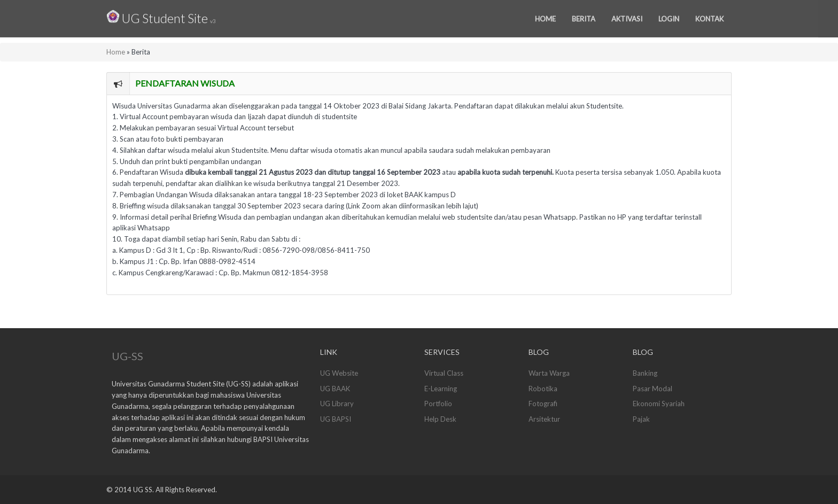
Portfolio (438, 404)
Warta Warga (549, 373)
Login (669, 17)
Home (545, 17)
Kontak (709, 17)
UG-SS (127, 356)
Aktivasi (627, 17)
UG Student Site (161, 16)
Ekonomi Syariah (659, 404)
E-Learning (441, 389)
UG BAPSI (336, 419)
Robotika (543, 389)
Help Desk (440, 419)
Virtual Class (444, 373)
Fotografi (543, 404)
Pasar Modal (653, 389)
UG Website (339, 373)
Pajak (641, 419)
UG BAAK (335, 389)
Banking (645, 373)
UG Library (337, 404)
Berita (584, 17)
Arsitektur (544, 419)
